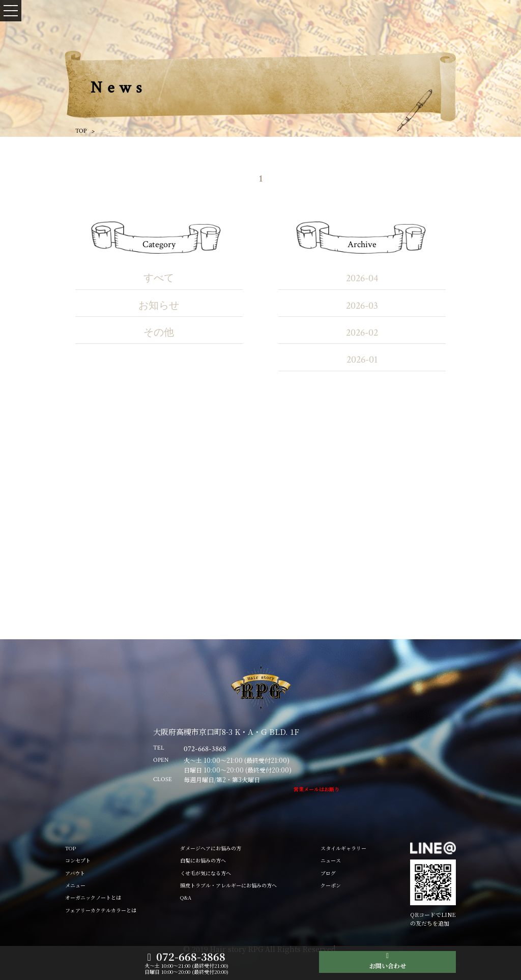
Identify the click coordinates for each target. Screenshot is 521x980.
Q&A (186, 897)
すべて (159, 278)
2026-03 (362, 306)
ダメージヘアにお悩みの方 (211, 848)
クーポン (331, 885)
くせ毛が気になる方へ (206, 873)
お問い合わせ (388, 966)
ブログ (328, 873)
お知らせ (159, 306)
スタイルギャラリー (343, 848)
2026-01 (362, 360)
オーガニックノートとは (93, 897)
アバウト (75, 873)
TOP (81, 131)
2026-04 (362, 278)
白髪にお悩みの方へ (203, 860)
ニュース (331, 860)
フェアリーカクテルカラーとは (101, 910)
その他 (159, 333)
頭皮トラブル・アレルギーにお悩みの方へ (228, 885)
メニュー (75, 885)
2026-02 (362, 333)
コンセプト (78, 860)
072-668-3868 (191, 957)
